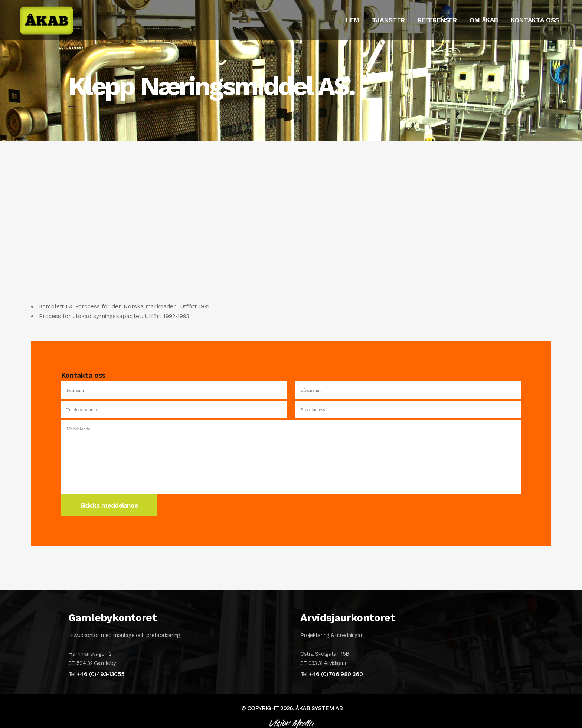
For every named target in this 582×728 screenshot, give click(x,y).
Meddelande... (291, 457)
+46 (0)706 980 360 (336, 674)
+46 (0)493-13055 (100, 674)
